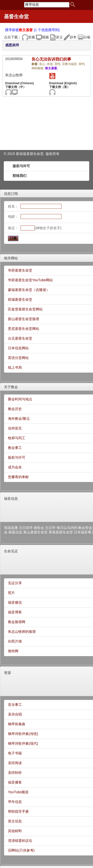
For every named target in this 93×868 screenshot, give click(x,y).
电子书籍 (15, 753)
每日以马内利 (67, 528)
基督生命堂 (16, 16)
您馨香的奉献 (18, 477)
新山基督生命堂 (35, 532)
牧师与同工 (17, 438)
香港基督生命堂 (61, 532)
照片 (11, 593)
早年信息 (15, 802)
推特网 (13, 651)
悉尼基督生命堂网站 (24, 329)
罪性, (58, 64)
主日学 (50, 528)
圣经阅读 (15, 763)
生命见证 (11, 551)
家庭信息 (15, 532)
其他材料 (15, 831)
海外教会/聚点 (19, 419)
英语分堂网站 (18, 358)
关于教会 (11, 387)
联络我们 (20, 176)
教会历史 (15, 409)
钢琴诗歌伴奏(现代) (23, 743)
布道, (51, 64)
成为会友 (15, 467)
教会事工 (15, 448)
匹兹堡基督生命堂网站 (25, 309)
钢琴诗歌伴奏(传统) (23, 734)
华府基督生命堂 (20, 270)
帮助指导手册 (18, 811)
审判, (82, 64)
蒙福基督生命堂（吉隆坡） (29, 290)
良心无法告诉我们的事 (51, 59)
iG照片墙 (15, 641)
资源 (7, 673)
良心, (43, 64)
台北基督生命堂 (20, 338)
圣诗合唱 (15, 714)
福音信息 (11, 499)
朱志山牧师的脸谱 (22, 632)
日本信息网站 (18, 348)
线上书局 (15, 367)
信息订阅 (11, 194)
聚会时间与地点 (20, 399)
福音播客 (15, 782)
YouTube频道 (18, 792)
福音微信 (15, 602)
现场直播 (11, 528)
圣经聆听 (15, 773)
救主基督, (51, 68)
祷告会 (39, 528)
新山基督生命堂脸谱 (24, 319)
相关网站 (11, 258)
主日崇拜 (26, 528)
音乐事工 (15, 705)
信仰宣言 (15, 428)
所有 (56, 154)
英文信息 (15, 821)
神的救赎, (38, 68)
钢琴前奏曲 (17, 724)
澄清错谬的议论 (20, 841)
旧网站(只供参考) (21, 850)
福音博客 (15, 612)
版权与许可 (21, 166)
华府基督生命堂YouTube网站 (30, 280)
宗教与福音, (70, 64)
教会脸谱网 (17, 622)
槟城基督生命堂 (20, 299)
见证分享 (15, 583)
